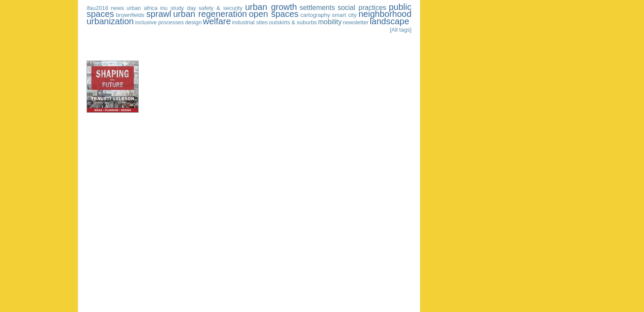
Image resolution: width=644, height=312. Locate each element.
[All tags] (401, 30)
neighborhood (385, 14)
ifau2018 (97, 8)
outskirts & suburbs (293, 22)
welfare (217, 21)
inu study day (178, 8)
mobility (330, 22)
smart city (344, 15)
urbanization (110, 21)
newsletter (356, 22)
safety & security (220, 8)
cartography (316, 15)
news (117, 8)
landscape (390, 21)
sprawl (159, 14)
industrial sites (250, 22)
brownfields (130, 15)
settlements (317, 8)
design (193, 22)
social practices (362, 8)
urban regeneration (210, 14)
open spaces (273, 14)
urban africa (142, 8)
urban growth (271, 7)
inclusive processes (160, 22)
